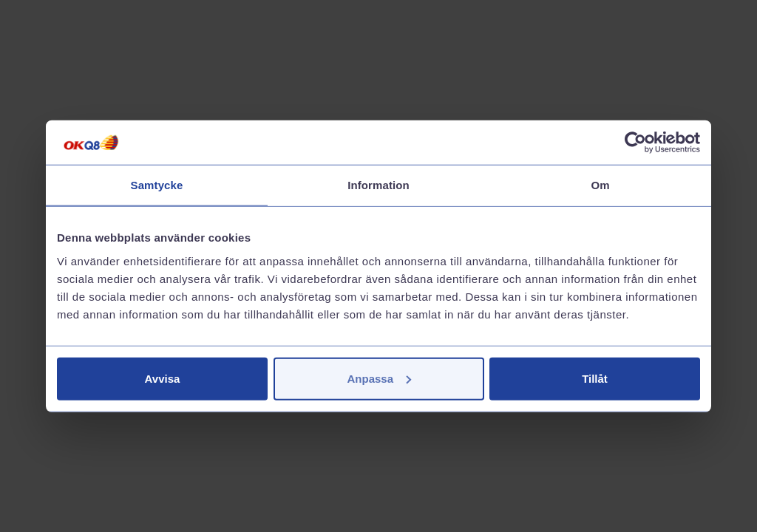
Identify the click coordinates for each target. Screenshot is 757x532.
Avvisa (163, 378)
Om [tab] (600, 185)
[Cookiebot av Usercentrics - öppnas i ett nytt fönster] (635, 143)
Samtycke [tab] (157, 185)
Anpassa (379, 378)
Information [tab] (378, 185)
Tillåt (595, 378)
